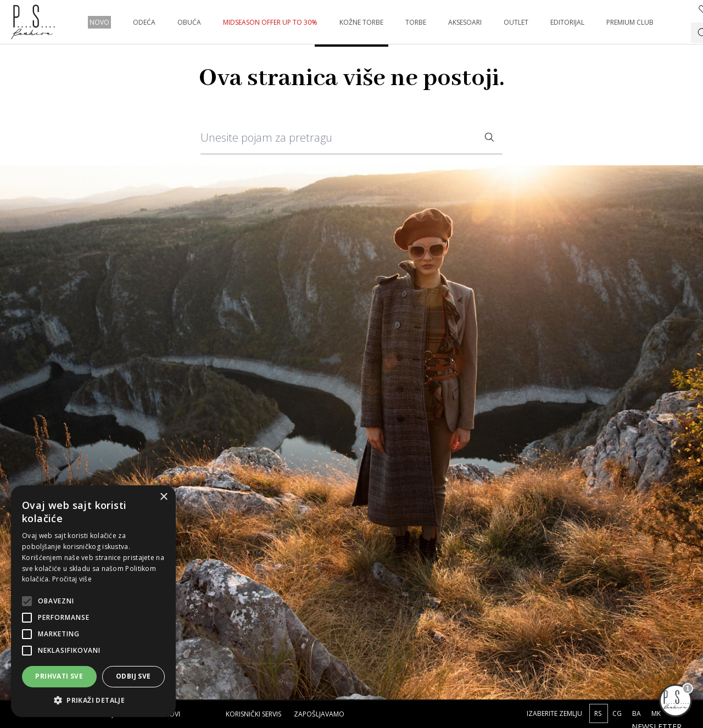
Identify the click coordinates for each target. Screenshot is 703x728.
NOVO (99, 22)
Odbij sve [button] (133, 676)
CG (618, 713)
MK (656, 713)
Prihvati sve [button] (59, 676)
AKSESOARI (465, 22)
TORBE (416, 22)
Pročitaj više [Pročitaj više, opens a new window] (72, 579)
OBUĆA (189, 22)
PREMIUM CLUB (630, 22)
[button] (93, 700)
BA (637, 713)
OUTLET (516, 22)
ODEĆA (144, 22)
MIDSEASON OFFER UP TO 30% (270, 22)
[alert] (93, 601)
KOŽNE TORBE (361, 22)
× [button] (163, 497)
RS (599, 713)
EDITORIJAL (567, 22)
